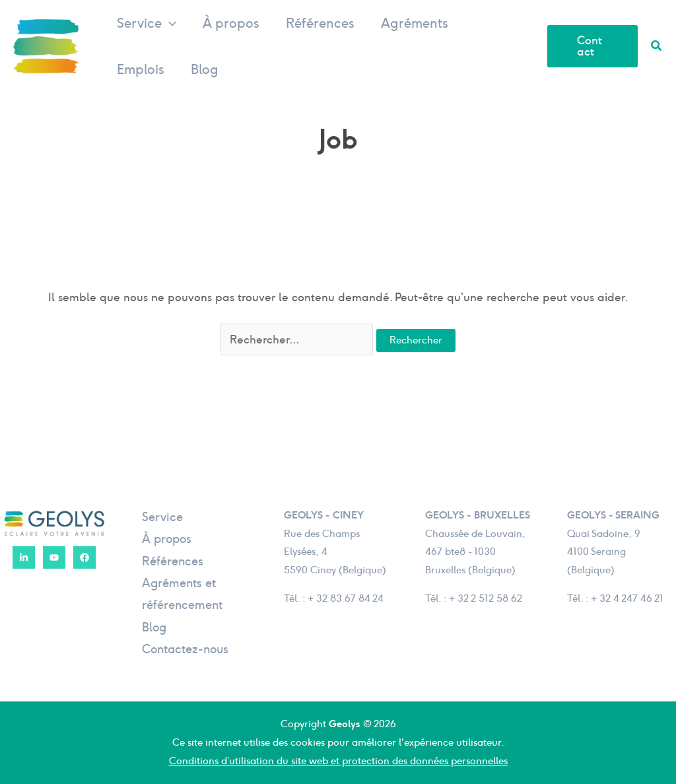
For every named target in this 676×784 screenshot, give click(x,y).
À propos (231, 23)
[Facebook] (84, 557)
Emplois (141, 69)
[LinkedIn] (24, 557)
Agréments (415, 23)
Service (147, 23)
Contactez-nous (185, 649)
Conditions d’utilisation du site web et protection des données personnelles (338, 761)
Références (320, 23)
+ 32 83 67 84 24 (346, 598)
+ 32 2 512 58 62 (486, 598)
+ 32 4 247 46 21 (627, 598)
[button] (169, 23)
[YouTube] (54, 557)
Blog (205, 69)
